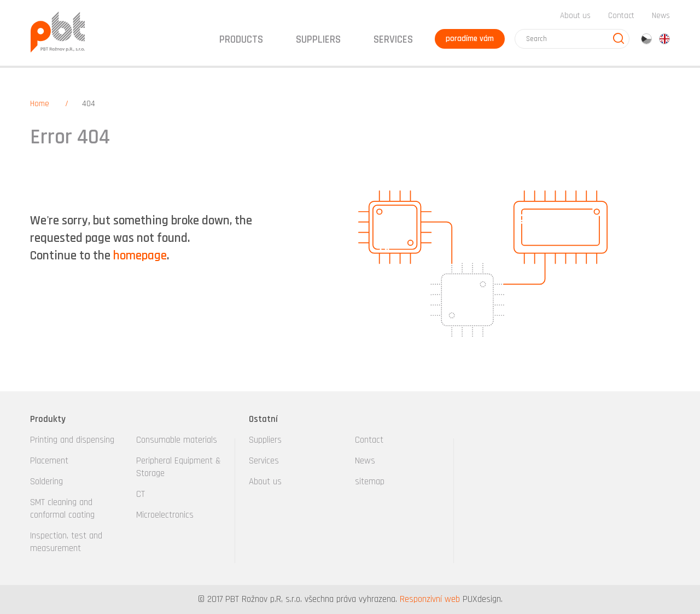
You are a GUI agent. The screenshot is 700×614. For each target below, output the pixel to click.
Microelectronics (165, 515)
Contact (621, 16)
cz (646, 39)
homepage (140, 256)
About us (575, 16)
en (664, 39)
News (661, 16)
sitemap (370, 482)
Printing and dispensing (72, 440)
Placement (49, 461)
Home (40, 104)
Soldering (46, 482)
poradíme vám (470, 39)
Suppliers (265, 440)
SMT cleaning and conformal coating (62, 509)
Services (264, 461)
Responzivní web (430, 599)
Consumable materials (177, 440)
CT (141, 494)
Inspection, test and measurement (66, 542)
